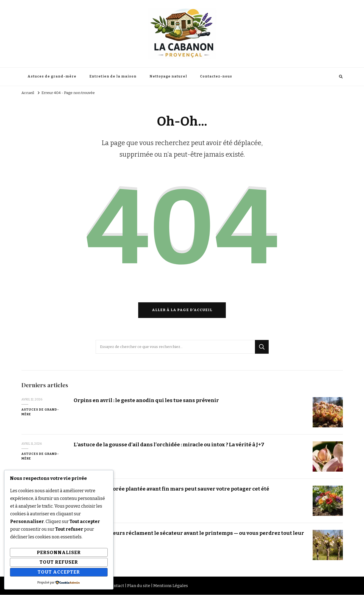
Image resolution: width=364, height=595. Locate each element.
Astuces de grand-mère (52, 76)
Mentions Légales (171, 586)
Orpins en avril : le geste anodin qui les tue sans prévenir (146, 400)
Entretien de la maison (113, 76)
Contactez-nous (216, 76)
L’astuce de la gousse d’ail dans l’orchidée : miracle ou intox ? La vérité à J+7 (169, 445)
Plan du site (139, 586)
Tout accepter (59, 572)
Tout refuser (59, 562)
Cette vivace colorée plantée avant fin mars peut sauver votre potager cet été (171, 489)
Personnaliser (59, 553)
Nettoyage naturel (168, 76)
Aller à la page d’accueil (182, 310)
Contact (116, 586)
